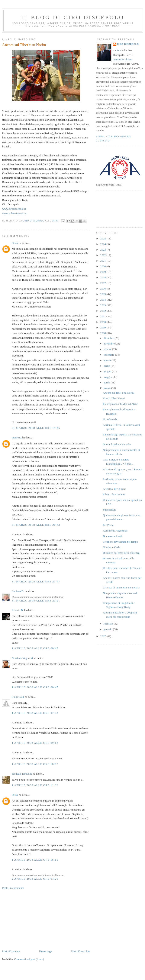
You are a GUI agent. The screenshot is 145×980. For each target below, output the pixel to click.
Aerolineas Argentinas (115, 531)
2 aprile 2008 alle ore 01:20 (35, 879)
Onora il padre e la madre (117, 444)
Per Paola (108, 525)
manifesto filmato (123, 59)
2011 (103, 316)
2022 (103, 255)
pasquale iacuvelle (22, 774)
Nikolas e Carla (111, 547)
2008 (103, 333)
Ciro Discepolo (128, 44)
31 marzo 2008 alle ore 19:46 (36, 428)
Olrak (15, 243)
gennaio (108, 629)
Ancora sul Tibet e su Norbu (118, 393)
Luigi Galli (18, 697)
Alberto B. (18, 610)
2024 (103, 244)
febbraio (109, 624)
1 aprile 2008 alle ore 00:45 (35, 648)
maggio (108, 377)
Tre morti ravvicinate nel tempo (120, 542)
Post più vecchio (80, 951)
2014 (103, 300)
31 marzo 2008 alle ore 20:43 (36, 525)
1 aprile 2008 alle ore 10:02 (35, 764)
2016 (103, 289)
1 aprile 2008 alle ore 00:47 (35, 687)
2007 (103, 636)
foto (119, 50)
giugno (108, 371)
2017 (103, 283)
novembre (109, 344)
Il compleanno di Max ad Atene (120, 404)
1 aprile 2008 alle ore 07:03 (35, 713)
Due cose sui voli (112, 536)
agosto (108, 360)
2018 (103, 277)
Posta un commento (13, 888)
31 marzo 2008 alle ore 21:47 (36, 581)
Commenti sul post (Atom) (29, 959)
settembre (109, 355)
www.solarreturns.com (15, 213)
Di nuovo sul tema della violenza (121, 553)
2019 (103, 272)
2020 (103, 266)
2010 (103, 322)
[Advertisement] (34, 919)
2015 (103, 294)
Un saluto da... (111, 419)
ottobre (108, 349)
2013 (103, 305)
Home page (46, 951)
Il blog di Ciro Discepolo (73, 17)
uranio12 (17, 437)
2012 (103, 311)
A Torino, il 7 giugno (114, 489)
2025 (103, 238)
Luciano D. (18, 591)
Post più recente (11, 951)
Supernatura (109, 510)
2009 (103, 327)
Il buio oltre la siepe (114, 494)
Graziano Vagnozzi (22, 658)
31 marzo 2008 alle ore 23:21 (36, 601)
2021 (103, 261)
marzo (107, 388)
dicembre (109, 338)
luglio (107, 366)
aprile (107, 382)
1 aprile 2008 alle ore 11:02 (35, 785)
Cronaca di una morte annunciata (121, 587)
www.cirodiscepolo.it (14, 209)
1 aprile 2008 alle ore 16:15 (35, 860)
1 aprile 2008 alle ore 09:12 (35, 743)
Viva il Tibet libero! (114, 398)
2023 (103, 250)
